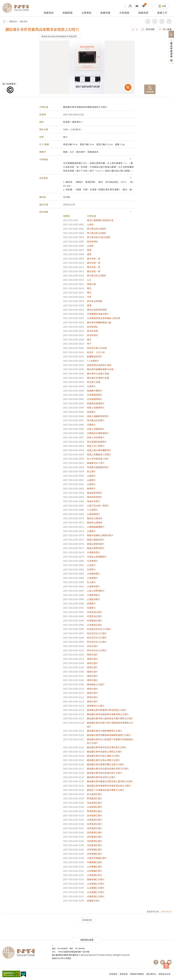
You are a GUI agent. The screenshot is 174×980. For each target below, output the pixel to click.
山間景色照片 (94, 552)
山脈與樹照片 (94, 514)
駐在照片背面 (94, 382)
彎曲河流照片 (94, 501)
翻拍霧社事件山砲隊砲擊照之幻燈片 (105, 731)
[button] (87, 159)
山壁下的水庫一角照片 (98, 506)
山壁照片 (91, 531)
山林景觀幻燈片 (95, 867)
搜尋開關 (150, 6)
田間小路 (91, 284)
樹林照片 (91, 488)
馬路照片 (91, 412)
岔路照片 (91, 425)
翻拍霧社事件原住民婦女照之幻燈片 (105, 773)
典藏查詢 (13, 21)
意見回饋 (150, 29)
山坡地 (90, 224)
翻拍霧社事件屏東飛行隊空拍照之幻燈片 (107, 710)
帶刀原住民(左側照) (97, 229)
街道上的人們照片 (96, 446)
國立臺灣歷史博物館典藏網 (17, 8)
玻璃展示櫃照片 (95, 391)
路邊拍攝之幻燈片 (96, 879)
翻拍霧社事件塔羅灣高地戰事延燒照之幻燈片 (109, 735)
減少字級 (169, 21)
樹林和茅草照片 (95, 493)
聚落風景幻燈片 (95, 798)
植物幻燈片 (93, 655)
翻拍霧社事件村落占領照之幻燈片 (104, 756)
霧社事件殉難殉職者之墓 (99, 322)
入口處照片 (93, 510)
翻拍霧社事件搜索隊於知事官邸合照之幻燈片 (109, 786)
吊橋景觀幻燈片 (95, 862)
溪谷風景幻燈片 (95, 803)
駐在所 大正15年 (96, 352)
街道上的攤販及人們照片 (99, 454)
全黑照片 (91, 386)
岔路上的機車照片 (96, 429)
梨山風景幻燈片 (95, 794)
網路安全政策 (165, 974)
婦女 (89, 339)
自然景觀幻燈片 (95, 849)
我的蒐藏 (143, 6)
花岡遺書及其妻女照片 (98, 314)
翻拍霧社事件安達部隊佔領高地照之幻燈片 (108, 714)
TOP (166, 966)
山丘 (89, 280)
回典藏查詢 (87, 920)
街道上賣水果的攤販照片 (99, 450)
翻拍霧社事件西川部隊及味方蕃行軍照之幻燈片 (110, 718)
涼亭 (89, 297)
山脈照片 (91, 476)
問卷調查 (113, 974)
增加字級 (162, 21)
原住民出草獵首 (95, 301)
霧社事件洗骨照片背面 (98, 378)
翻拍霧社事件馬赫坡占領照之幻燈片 (105, 752)
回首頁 (4, 21)
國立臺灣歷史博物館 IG (163, 962)
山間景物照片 (94, 595)
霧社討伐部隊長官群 (97, 310)
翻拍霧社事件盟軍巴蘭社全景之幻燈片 (106, 764)
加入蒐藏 (167, 29)
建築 (89, 254)
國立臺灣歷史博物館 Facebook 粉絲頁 (156, 962)
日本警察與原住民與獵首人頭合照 (104, 318)
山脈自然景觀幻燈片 (97, 858)
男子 (89, 344)
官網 (164, 6)
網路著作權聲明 (137, 974)
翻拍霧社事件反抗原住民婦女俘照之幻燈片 (108, 769)
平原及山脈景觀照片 (97, 557)
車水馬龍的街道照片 (97, 442)
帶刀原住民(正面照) (97, 275)
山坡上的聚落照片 (96, 591)
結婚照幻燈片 (94, 901)
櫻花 (89, 288)
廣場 (89, 305)
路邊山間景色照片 (96, 540)
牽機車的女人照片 (96, 463)
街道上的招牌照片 (96, 437)
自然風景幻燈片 (95, 815)
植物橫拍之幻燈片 (96, 684)
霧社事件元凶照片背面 (98, 373)
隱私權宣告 (151, 974)
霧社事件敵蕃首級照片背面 (100, 369)
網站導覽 (130, 6)
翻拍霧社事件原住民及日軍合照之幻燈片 (107, 747)
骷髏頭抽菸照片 (95, 356)
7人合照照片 (93, 361)
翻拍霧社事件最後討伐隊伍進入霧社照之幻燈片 (110, 781)
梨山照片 (91, 471)
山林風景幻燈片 (95, 625)
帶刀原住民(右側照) (97, 233)
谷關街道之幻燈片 (96, 896)
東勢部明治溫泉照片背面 (99, 365)
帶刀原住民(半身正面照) (99, 237)
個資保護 (124, 974)
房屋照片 (91, 603)
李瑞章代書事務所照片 (98, 467)
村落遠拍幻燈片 (95, 620)
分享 (148, 21)
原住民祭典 (93, 331)
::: (125, 6)
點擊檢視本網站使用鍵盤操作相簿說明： (60, 36)
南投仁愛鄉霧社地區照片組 (100, 220)
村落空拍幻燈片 (95, 612)
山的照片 (91, 565)
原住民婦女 (93, 241)
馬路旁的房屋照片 (96, 403)
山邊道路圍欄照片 (96, 527)
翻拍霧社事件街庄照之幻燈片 (101, 777)
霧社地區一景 (94, 259)
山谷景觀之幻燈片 (96, 884)
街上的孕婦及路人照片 (98, 459)
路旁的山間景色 (95, 518)
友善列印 (155, 21)
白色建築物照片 (95, 395)
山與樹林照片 (94, 574)
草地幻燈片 (93, 646)
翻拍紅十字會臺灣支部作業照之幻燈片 (106, 790)
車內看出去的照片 (96, 420)
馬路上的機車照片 (96, 408)
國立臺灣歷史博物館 (25, 953)
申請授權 (150, 92)
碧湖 (89, 250)
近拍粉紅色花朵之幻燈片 (99, 629)
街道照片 (91, 608)
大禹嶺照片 (93, 561)
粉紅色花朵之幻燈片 (97, 633)
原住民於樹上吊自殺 (97, 348)
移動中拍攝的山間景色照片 (100, 535)
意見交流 (137, 6)
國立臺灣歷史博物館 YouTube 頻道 (169, 962)
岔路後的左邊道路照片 (98, 433)
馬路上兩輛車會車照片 (98, 416)
